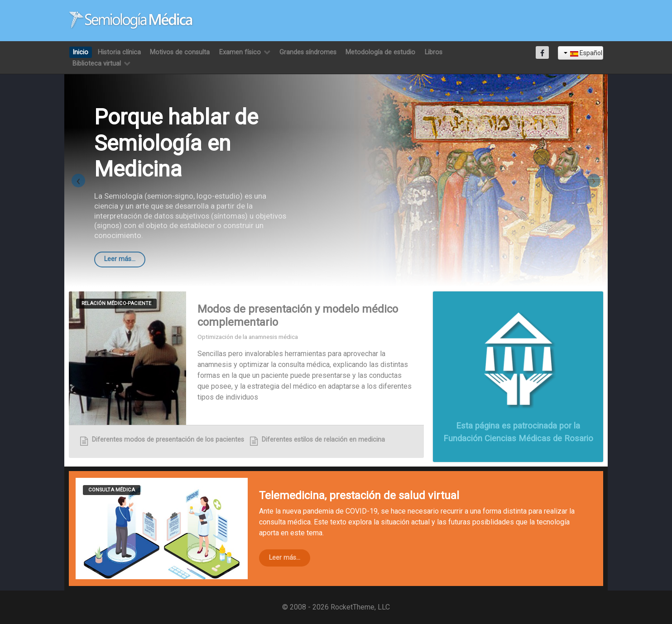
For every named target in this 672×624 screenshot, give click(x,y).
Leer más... (120, 259)
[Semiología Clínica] (131, 20)
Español (583, 53)
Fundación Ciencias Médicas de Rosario (518, 438)
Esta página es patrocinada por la (518, 426)
